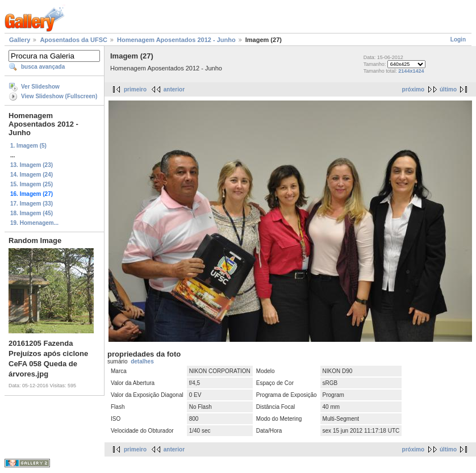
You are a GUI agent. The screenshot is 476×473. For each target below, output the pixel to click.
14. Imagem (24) (32, 175)
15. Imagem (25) (32, 184)
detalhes (142, 361)
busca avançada (43, 67)
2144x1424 (411, 71)
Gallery (20, 40)
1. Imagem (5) (28, 146)
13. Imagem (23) (32, 165)
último (448, 89)
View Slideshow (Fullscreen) (59, 96)
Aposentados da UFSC (74, 40)
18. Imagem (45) (32, 213)
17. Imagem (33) (32, 204)
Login (458, 39)
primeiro (135, 89)
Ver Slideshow (40, 87)
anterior (174, 89)
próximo (413, 89)
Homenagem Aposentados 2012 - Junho (176, 40)
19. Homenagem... (34, 223)
